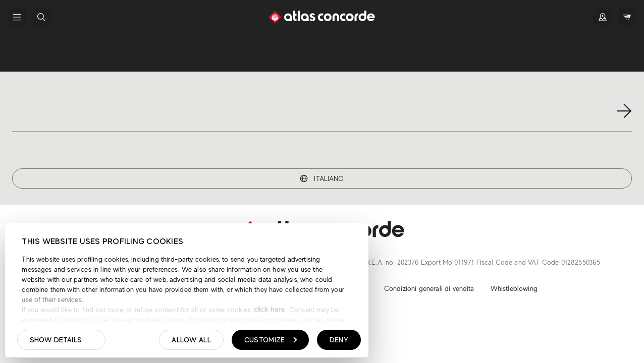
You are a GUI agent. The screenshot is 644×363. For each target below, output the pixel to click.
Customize (271, 340)
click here (269, 309)
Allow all (191, 340)
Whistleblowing (514, 288)
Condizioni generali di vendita (429, 288)
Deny (339, 340)
